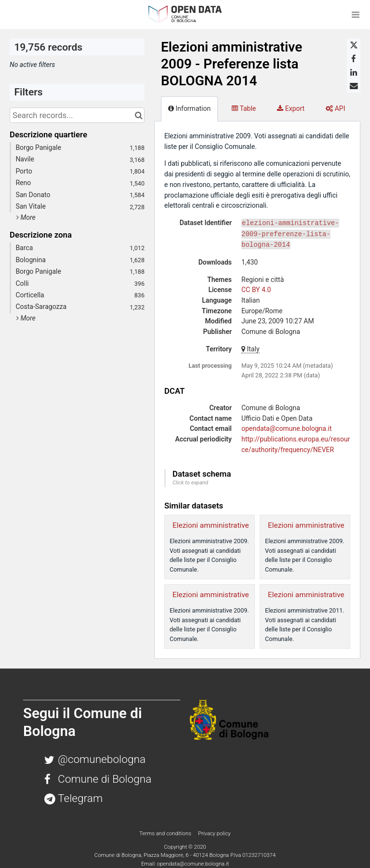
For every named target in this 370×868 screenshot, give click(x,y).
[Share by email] (354, 86)
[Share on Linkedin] (354, 72)
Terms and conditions (166, 833)
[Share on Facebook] (354, 59)
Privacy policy (214, 833)
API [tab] (335, 108)
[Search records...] (77, 115)
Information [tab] (189, 108)
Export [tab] (291, 108)
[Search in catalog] (139, 115)
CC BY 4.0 (256, 290)
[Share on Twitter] (354, 45)
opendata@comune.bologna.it (287, 428)
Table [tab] (244, 108)
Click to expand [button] (190, 483)
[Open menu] (356, 14)
